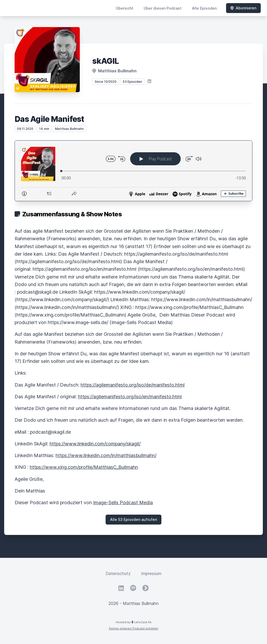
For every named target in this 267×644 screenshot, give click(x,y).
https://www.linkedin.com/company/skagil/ (95, 444)
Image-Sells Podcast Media (123, 503)
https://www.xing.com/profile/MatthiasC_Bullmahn (84, 467)
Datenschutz (118, 573)
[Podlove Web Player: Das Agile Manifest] (133, 171)
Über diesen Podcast (163, 8)
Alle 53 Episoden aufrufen (133, 519)
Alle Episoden (204, 8)
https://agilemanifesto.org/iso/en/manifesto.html (130, 397)
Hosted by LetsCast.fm (134, 622)
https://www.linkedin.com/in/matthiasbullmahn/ (106, 455)
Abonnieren (243, 8)
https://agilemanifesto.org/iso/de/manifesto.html (133, 385)
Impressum (151, 573)
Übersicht (125, 8)
